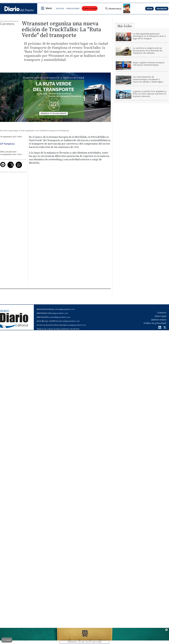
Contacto (162, 313)
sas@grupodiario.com (77, 325)
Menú (49, 8)
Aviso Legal (160, 316)
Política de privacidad (155, 323)
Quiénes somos (159, 320)
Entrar (149, 9)
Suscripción (162, 9)
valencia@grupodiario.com (69, 321)
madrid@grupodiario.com (60, 317)
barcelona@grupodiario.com (63, 309)
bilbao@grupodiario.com (58, 313)
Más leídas (124, 26)
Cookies (7, 640)
